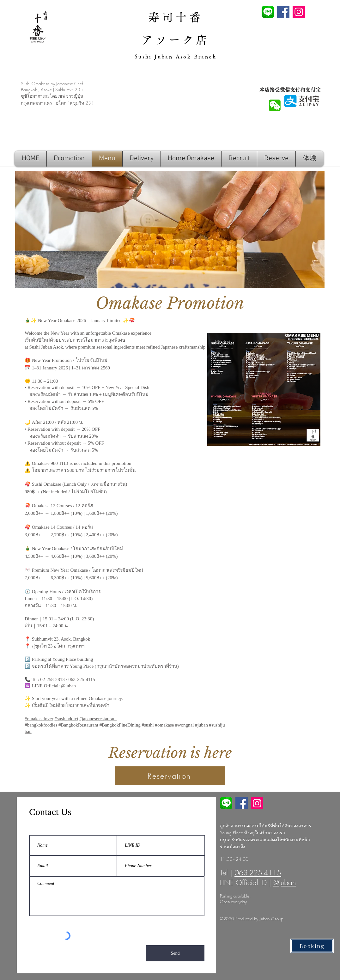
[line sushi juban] (268, 12)
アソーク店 (176, 40)
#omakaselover (39, 719)
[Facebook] (283, 12)
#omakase (164, 725)
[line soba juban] (226, 803)
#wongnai (184, 725)
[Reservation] (170, 776)
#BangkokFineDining (120, 725)
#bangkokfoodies (41, 725)
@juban (68, 686)
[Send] (175, 953)
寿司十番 (176, 17)
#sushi (148, 725)
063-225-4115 (258, 873)
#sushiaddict (67, 719)
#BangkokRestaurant (78, 725)
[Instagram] (299, 12)
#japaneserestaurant (98, 719)
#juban (201, 725)
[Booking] (312, 946)
